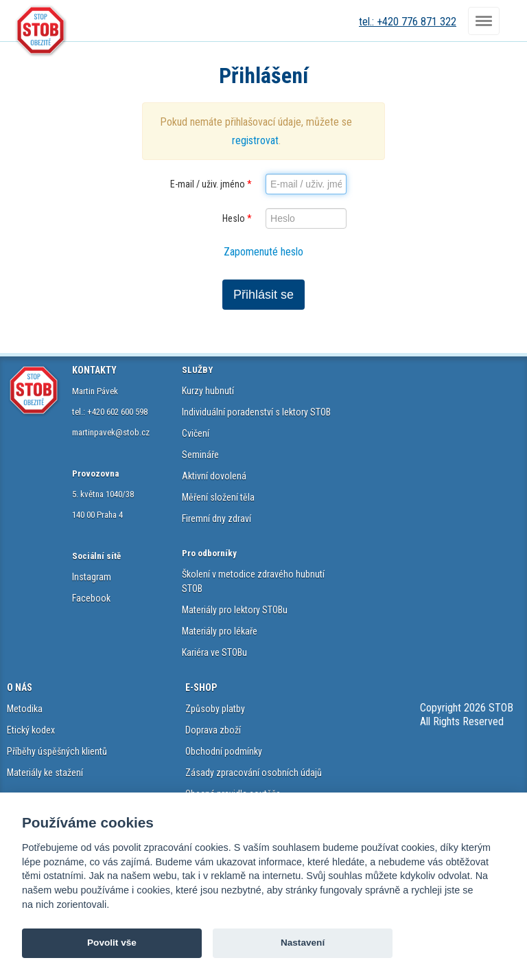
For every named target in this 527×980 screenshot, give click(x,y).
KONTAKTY (94, 370)
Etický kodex (31, 730)
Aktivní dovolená (214, 476)
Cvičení (196, 433)
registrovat (255, 140)
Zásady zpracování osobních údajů (254, 773)
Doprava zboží (213, 730)
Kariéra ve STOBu (214, 652)
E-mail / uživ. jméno (211, 184)
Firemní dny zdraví (216, 519)
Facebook (91, 598)
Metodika (25, 709)
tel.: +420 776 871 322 (408, 22)
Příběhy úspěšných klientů (57, 751)
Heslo (237, 218)
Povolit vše (112, 943)
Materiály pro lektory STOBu (235, 610)
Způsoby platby (215, 709)
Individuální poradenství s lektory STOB (256, 412)
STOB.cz (41, 31)
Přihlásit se (263, 295)
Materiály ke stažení (45, 773)
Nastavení (303, 943)
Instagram (92, 577)
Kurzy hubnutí (208, 391)
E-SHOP (201, 687)
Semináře (200, 455)
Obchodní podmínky (224, 751)
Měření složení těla (218, 497)
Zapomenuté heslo (263, 252)
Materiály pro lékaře (220, 631)
